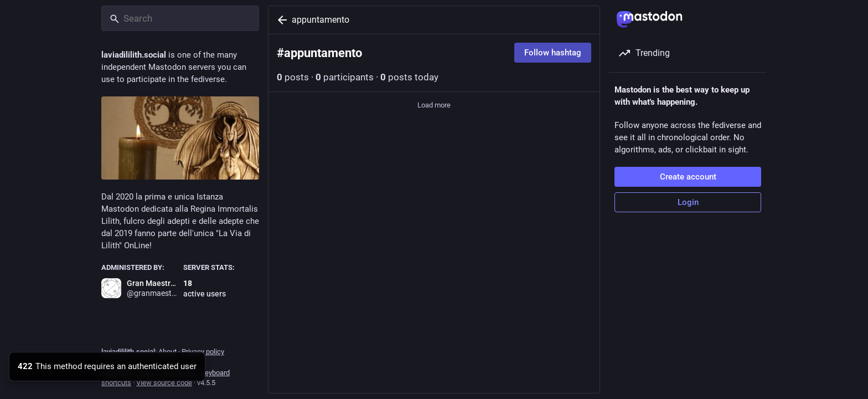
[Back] (280, 20)
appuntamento (321, 20)
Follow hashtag (553, 53)
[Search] (180, 18)
